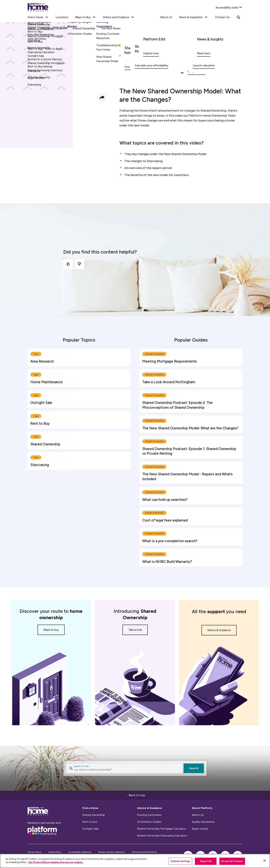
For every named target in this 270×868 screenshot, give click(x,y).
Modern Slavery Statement (112, 852)
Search (194, 768)
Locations (62, 17)
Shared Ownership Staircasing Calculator (162, 836)
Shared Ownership (94, 815)
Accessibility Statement (80, 852)
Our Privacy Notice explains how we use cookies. (56, 862)
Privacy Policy (34, 852)
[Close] (264, 861)
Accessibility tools (227, 7)
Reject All (206, 861)
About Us (166, 17)
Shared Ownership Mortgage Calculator (162, 829)
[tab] (79, 340)
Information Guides (149, 822)
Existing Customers (149, 815)
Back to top (135, 795)
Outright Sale (90, 829)
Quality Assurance (203, 822)
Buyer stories (200, 829)
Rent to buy (90, 822)
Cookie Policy (55, 852)
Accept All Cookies (232, 861)
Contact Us (222, 17)
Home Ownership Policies (144, 852)
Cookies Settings (180, 861)
